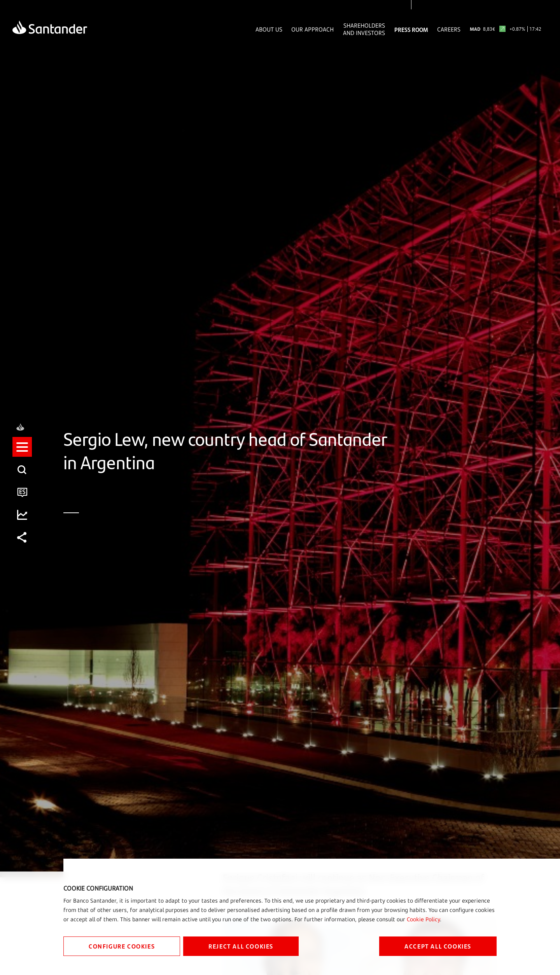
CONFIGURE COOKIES (122, 946)
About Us (269, 29)
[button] (22, 476)
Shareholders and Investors (364, 29)
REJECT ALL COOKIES (241, 946)
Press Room (411, 29)
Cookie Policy (423, 919)
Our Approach (312, 29)
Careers (449, 29)
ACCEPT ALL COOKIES (438, 946)
